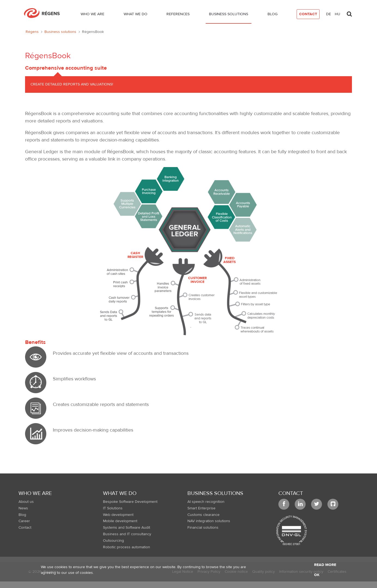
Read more (325, 565)
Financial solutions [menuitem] (203, 528)
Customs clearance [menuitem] (203, 515)
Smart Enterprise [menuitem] (201, 508)
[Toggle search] (349, 13)
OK (317, 575)
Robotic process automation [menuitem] (127, 547)
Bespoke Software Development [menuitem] (130, 502)
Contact (291, 493)
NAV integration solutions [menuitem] (209, 521)
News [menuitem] (23, 508)
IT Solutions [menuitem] (113, 508)
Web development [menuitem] (118, 515)
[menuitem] (92, 15)
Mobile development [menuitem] (120, 521)
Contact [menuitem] (25, 528)
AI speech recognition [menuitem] (206, 502)
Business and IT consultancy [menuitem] (127, 534)
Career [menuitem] (24, 521)
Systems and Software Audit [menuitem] (127, 528)
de (329, 14)
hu (338, 14)
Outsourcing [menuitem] (113, 541)
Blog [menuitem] (22, 515)
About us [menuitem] (26, 502)
